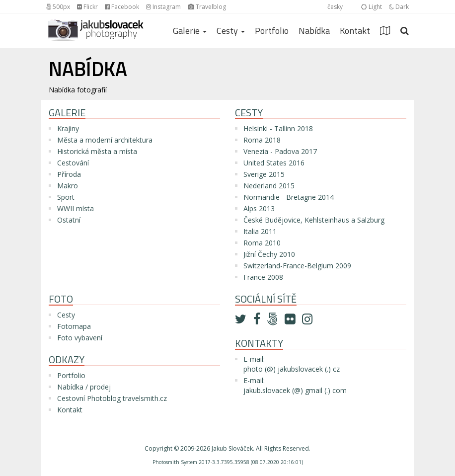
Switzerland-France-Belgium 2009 (297, 266)
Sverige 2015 (264, 174)
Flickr (87, 7)
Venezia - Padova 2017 (280, 151)
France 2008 (263, 277)
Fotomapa (74, 326)
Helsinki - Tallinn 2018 (278, 128)
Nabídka (314, 31)
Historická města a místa (97, 151)
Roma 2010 (262, 243)
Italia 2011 (260, 231)
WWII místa (76, 208)
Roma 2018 (262, 140)
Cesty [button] (231, 31)
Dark (399, 7)
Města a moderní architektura (105, 140)
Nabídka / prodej (84, 387)
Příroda (69, 174)
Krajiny (68, 128)
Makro (68, 186)
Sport (66, 197)
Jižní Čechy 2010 (269, 254)
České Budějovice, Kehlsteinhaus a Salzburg (314, 220)
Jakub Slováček (232, 448)
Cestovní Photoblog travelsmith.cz (112, 398)
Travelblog (207, 7)
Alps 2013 (259, 208)
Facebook (122, 7)
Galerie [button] (190, 31)
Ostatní (69, 220)
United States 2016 (274, 163)
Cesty (66, 315)
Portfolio (272, 31)
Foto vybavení (80, 338)
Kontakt (355, 31)
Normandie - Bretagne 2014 (289, 197)
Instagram (163, 7)
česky (335, 7)
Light (372, 7)
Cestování (73, 163)
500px (58, 7)
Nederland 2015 (269, 186)
